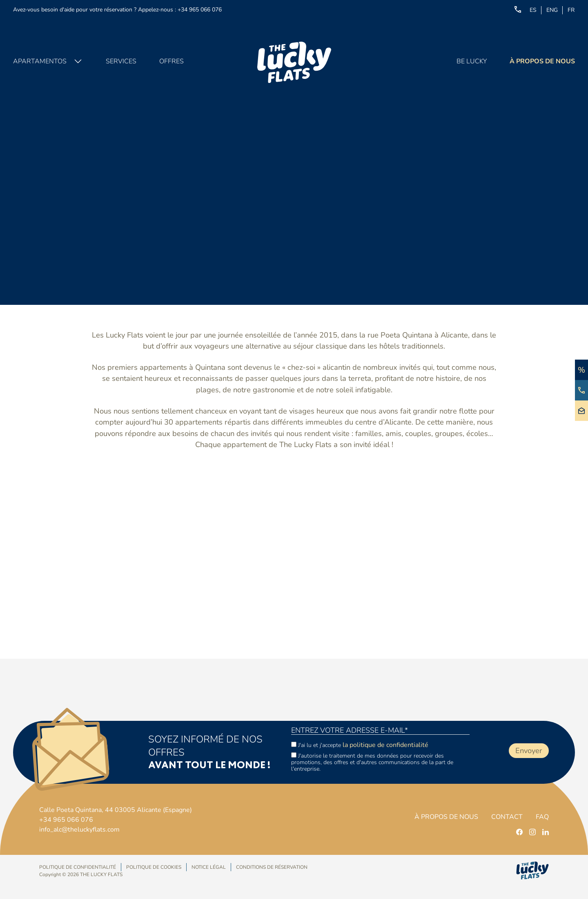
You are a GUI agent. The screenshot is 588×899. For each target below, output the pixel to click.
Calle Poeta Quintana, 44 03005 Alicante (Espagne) (116, 810)
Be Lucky (472, 61)
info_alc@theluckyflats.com (79, 830)
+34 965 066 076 (200, 10)
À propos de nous (542, 61)
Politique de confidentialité (78, 867)
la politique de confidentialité (385, 745)
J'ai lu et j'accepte (360, 745)
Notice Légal (209, 867)
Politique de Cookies (154, 867)
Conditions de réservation (272, 867)
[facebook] (519, 832)
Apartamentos (40, 61)
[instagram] (532, 832)
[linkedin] (546, 832)
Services (121, 61)
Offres (171, 61)
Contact (507, 817)
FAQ (542, 817)
